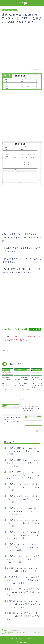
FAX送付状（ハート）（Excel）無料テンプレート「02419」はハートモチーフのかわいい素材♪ (23, 523)
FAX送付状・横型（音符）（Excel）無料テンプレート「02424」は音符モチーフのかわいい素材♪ (23, 463)
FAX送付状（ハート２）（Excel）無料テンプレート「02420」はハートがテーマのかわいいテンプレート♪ (23, 511)
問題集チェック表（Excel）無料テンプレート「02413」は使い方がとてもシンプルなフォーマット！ (23, 592)
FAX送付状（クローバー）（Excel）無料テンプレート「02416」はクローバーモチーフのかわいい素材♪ (23, 559)
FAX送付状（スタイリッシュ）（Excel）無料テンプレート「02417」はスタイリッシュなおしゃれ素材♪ (23, 547)
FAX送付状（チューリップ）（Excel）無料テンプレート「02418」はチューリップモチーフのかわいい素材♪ (23, 535)
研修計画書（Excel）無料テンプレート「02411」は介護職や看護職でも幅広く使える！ (23, 616)
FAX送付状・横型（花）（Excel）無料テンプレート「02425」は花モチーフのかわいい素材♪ (23, 451)
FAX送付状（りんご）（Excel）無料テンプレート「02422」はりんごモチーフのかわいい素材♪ (23, 487)
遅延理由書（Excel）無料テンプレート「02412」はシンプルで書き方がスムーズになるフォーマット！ (23, 604)
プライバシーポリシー (17, 638)
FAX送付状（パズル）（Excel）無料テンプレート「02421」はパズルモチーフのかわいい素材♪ (23, 499)
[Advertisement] (22, 46)
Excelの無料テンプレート (10, 10)
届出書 (6, 350)
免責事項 (31, 638)
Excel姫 (22, 3)
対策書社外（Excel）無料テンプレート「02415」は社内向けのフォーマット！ (23, 569)
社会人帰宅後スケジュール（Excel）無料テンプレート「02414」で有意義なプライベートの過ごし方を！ (23, 580)
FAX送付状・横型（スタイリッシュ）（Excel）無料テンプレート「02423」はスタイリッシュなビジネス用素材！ (23, 475)
